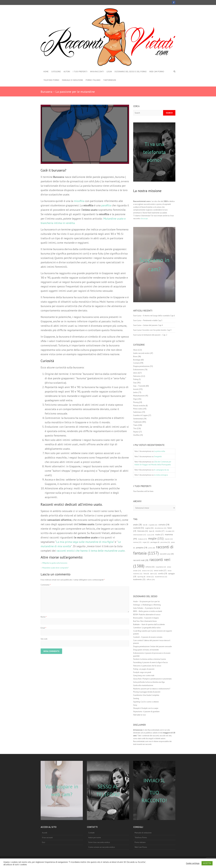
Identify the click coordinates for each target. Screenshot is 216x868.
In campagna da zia (161, 470)
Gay (135, 383)
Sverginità (158, 456)
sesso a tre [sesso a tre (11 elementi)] (147, 571)
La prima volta (160, 451)
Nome (44, 617)
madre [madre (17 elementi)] (159, 535)
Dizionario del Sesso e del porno (131, 72)
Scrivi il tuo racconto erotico (99, 842)
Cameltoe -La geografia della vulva (147, 628)
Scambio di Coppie (140, 415)
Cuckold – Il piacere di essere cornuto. (148, 637)
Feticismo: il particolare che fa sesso (147, 666)
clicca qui (144, 219)
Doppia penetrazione (141, 366)
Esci (44, 842)
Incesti (136, 389)
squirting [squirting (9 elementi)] (141, 577)
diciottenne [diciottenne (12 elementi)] (161, 528)
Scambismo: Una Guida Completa (146, 695)
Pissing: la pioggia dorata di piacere (147, 692)
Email (43, 628)
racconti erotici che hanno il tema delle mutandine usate (91, 551)
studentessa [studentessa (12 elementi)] (161, 577)
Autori (67, 72)
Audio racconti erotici (141, 353)
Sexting (136, 698)
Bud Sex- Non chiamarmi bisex (145, 621)
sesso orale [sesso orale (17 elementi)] (160, 571)
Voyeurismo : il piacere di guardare (146, 712)
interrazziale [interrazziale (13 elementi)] (140, 535)
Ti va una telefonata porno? (154, 152)
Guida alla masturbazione (143, 685)
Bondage (137, 360)
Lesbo (135, 392)
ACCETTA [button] (207, 863)
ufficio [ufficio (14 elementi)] (151, 579)
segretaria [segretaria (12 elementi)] (161, 567)
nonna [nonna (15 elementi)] (137, 542)
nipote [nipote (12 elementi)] (169, 539)
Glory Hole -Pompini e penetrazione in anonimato (152, 679)
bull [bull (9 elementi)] (145, 525)
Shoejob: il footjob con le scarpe (146, 708)
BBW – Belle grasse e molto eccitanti (148, 611)
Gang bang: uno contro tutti (144, 675)
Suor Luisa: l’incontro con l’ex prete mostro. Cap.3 (152, 330)
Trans (135, 425)
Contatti (91, 833)
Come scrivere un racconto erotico (102, 847)
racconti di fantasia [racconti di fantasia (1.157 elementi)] (153, 550)
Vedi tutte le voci (140, 715)
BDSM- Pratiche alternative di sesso (147, 615)
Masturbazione (139, 396)
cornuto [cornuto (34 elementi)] (164, 525)
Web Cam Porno (157, 72)
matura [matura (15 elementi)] (143, 539)
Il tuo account (47, 838)
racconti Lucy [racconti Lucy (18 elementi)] (167, 554)
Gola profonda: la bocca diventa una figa (149, 682)
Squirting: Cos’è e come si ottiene (146, 702)
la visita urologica (161, 475)
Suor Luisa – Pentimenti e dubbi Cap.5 (148, 320)
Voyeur (136, 432)
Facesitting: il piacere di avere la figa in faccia (150, 662)
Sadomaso (137, 412)
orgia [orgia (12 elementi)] (146, 542)
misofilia (79, 201)
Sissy (135, 705)
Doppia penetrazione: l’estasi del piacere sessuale (152, 646)
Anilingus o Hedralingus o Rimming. (147, 605)
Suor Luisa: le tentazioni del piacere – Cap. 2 (150, 335)
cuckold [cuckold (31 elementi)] (139, 528)
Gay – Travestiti (139, 386)
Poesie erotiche (139, 406)
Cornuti (136, 363)
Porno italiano (93, 80)
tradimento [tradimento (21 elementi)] (139, 579)
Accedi (45, 833)
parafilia (106, 205)
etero (135, 373)
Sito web (44, 639)
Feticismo (137, 376)
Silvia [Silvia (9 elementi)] (146, 574)
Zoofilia (136, 435)
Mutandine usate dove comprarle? (55, 568)
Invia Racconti (97, 72)
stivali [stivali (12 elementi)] (150, 577)
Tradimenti (137, 422)
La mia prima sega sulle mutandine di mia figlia (85, 542)
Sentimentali (138, 419)
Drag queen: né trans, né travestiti (146, 650)
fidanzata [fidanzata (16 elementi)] (143, 531)
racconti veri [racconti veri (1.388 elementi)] (152, 563)
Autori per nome (95, 838)
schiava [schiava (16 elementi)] (150, 567)
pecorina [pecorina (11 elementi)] (165, 542)
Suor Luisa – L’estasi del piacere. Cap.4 (148, 325)
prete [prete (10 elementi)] (152, 548)
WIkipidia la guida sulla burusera (55, 563)
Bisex (135, 356)
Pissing (136, 402)
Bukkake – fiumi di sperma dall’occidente (149, 624)
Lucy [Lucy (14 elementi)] (151, 535)
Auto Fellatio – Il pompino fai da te (147, 608)
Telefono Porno (51, 80)
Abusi (135, 350)
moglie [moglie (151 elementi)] (156, 538)
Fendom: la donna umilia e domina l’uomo (150, 659)
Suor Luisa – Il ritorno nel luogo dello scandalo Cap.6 (154, 316)
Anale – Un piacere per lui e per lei (146, 601)
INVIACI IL (154, 780)
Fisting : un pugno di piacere (144, 669)
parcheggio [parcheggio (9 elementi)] (155, 542)
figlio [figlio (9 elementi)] (152, 531)
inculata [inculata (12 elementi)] (170, 531)
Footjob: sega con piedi (142, 672)
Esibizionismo (139, 370)
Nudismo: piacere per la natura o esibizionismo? (152, 689)
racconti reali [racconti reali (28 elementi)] (141, 560)
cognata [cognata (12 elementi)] (153, 525)
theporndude (110, 80)
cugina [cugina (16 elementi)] (149, 528)
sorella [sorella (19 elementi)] (163, 573)
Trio (135, 428)
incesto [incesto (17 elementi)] (160, 531)
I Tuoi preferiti (80, 72)
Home (46, 72)
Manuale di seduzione (72, 80)
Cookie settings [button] (193, 863)
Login (109, 72)
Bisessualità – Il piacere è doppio (146, 618)
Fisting (136, 379)
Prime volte (138, 409)
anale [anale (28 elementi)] (137, 525)
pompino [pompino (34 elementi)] (142, 547)
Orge (135, 399)
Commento (46, 585)
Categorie (56, 72)
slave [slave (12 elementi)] (153, 574)
